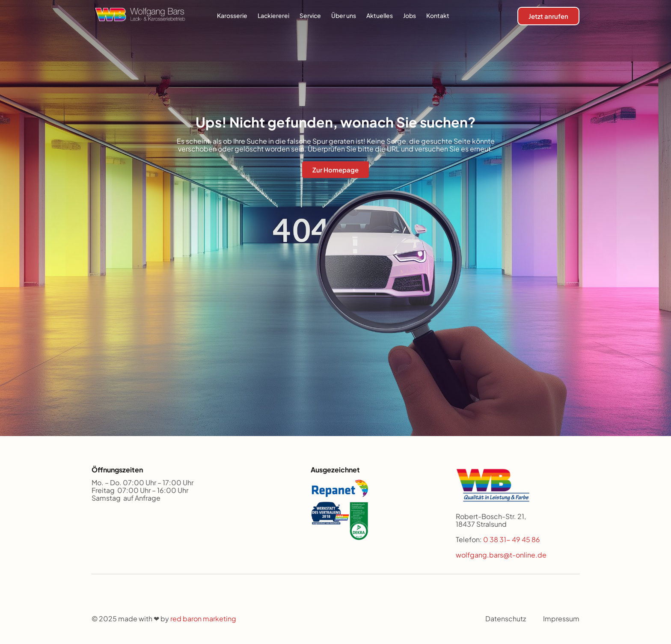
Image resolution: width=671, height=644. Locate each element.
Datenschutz (506, 619)
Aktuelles (380, 15)
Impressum (561, 619)
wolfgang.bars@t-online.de (501, 555)
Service (310, 15)
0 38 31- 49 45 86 (512, 539)
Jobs (410, 15)
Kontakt (438, 15)
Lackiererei (273, 15)
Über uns (344, 15)
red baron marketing (203, 619)
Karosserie (232, 15)
